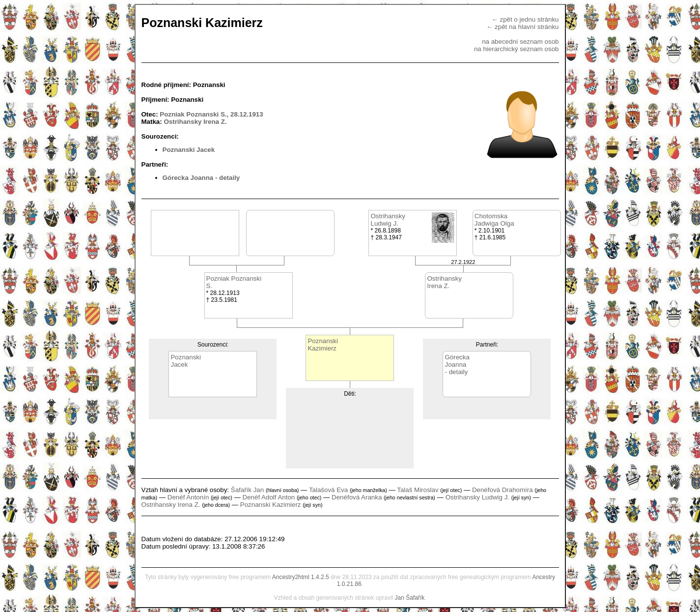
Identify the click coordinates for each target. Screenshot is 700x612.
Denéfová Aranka (357, 497)
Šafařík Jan (247, 490)
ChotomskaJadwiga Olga (494, 220)
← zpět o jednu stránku (525, 19)
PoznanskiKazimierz (323, 345)
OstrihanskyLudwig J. (388, 220)
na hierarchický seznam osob (517, 49)
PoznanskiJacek (186, 361)
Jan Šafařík (410, 598)
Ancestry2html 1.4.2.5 (301, 577)
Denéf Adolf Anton (269, 497)
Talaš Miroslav (418, 490)
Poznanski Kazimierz (271, 505)
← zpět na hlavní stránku (522, 27)
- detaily (227, 178)
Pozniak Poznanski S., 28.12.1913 (211, 114)
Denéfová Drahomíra (503, 490)
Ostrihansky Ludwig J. (477, 497)
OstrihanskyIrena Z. (444, 282)
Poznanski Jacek (189, 150)
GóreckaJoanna (457, 361)
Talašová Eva (328, 490)
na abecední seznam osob (520, 42)
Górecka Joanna (188, 178)
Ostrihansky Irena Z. (195, 122)
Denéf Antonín (188, 497)
